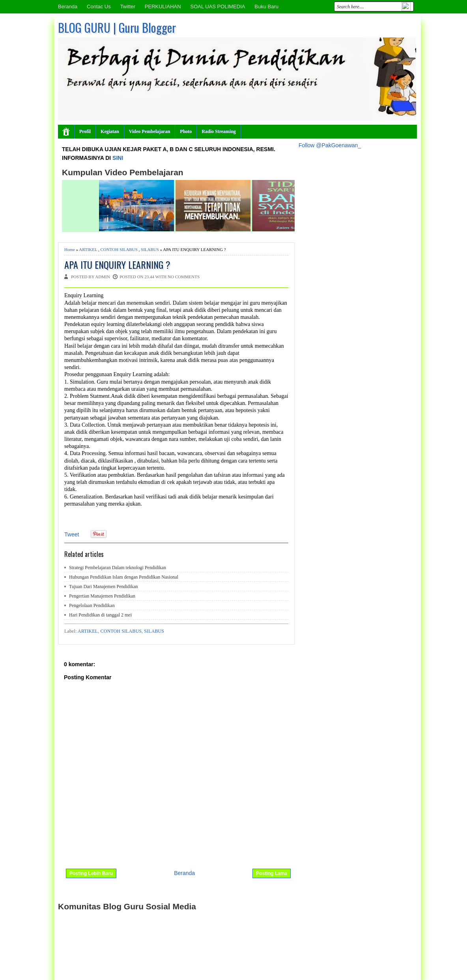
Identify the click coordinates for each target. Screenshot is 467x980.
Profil (85, 131)
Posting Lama (272, 873)
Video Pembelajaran (150, 131)
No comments (184, 277)
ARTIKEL (88, 249)
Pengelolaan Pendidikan (92, 605)
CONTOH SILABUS (119, 249)
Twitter (128, 7)
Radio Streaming (219, 131)
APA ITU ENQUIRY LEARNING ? (117, 265)
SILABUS (150, 249)
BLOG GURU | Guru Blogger (117, 27)
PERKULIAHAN (163, 7)
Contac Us (99, 7)
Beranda (68, 7)
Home (70, 249)
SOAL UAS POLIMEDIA (218, 7)
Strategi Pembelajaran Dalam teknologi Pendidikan (118, 568)
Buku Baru (266, 7)
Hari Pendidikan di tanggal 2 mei (100, 615)
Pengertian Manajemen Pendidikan (102, 596)
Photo (186, 131)
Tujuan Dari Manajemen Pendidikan (104, 587)
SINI (118, 158)
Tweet (72, 534)
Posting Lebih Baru (91, 873)
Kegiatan (110, 131)
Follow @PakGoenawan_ (330, 145)
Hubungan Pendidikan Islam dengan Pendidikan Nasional (124, 577)
